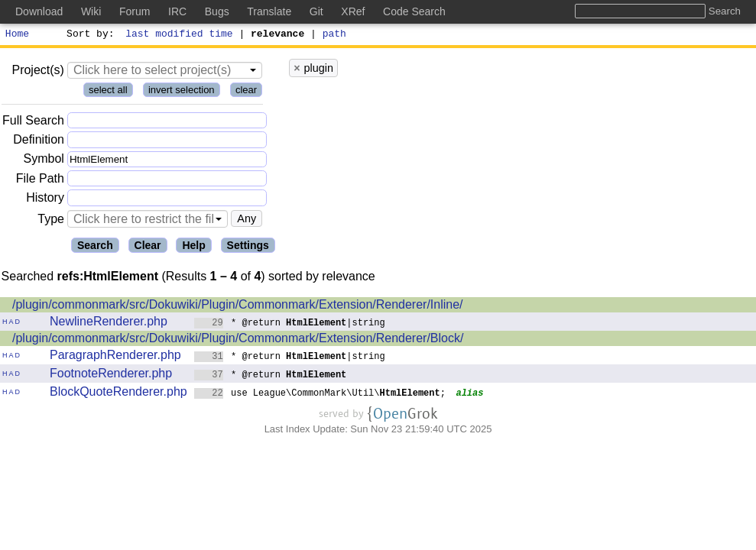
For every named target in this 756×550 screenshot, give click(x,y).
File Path (40, 181)
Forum (135, 11)
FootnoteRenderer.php (111, 375)
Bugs (217, 11)
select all (108, 92)
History (45, 200)
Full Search (33, 123)
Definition (39, 142)
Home (17, 35)
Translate (269, 11)
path (334, 35)
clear (246, 92)
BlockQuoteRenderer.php (118, 394)
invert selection (182, 92)
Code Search (414, 11)
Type (51, 221)
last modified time (180, 35)
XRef (353, 11)
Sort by (88, 35)
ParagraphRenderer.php (115, 357)
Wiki (91, 11)
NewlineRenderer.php (109, 324)
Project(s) (37, 72)
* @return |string (290, 324)
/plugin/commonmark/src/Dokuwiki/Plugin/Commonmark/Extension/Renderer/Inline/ (238, 307)
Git (316, 11)
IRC (177, 11)
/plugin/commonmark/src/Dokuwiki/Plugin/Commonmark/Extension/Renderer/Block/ (238, 340)
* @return (271, 376)
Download (39, 11)
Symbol (44, 162)
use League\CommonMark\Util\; (320, 395)
